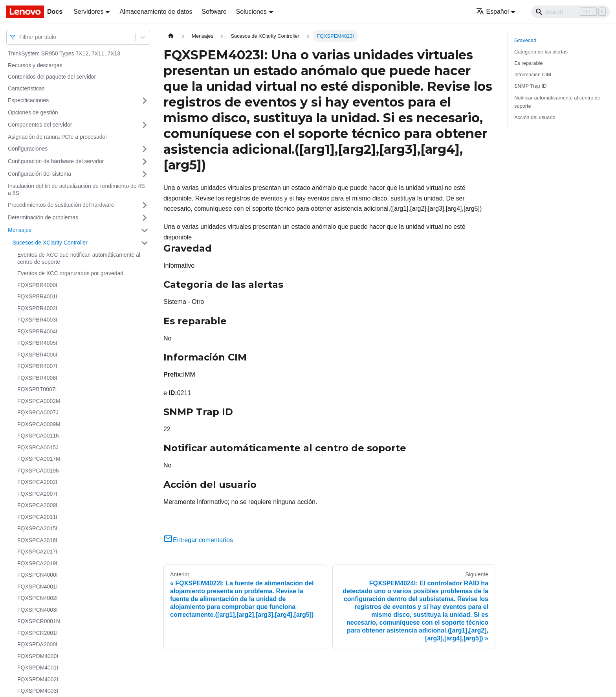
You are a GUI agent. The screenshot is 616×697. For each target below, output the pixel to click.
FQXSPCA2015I (37, 528)
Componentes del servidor (40, 125)
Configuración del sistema (39, 174)
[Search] (570, 12)
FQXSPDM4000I (38, 656)
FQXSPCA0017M (39, 459)
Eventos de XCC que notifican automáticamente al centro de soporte (79, 258)
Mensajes (20, 230)
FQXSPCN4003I (38, 610)
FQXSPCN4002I (38, 598)
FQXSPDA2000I (37, 644)
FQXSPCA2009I (37, 505)
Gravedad (525, 40)
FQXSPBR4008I (37, 378)
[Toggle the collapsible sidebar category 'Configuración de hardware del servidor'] (145, 162)
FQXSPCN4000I (38, 575)
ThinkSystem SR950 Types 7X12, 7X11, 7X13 (64, 53)
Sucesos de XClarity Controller (50, 243)
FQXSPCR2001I (38, 633)
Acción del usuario (535, 117)
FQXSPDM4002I (38, 679)
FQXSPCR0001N (39, 621)
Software (214, 12)
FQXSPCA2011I (37, 517)
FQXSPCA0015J (38, 447)
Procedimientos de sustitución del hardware (61, 205)
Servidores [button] (88, 12)
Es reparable (529, 63)
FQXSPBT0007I (37, 389)
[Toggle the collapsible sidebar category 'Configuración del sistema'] (145, 174)
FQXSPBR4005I (37, 343)
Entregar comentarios (198, 540)
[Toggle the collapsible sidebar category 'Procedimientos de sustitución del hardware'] (145, 205)
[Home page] (171, 36)
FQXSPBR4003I (37, 320)
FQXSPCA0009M (39, 424)
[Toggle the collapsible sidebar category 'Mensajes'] (145, 230)
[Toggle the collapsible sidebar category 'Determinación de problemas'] (145, 218)
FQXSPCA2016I (37, 540)
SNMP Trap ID (530, 86)
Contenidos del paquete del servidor (52, 77)
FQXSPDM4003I (38, 691)
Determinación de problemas (43, 217)
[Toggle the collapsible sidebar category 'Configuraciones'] (145, 149)
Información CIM (533, 74)
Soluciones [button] (251, 12)
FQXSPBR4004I (37, 331)
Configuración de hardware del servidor (56, 161)
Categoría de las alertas (541, 52)
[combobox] (20, 37)
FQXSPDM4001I (38, 668)
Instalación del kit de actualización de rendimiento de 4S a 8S (76, 189)
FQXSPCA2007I (37, 494)
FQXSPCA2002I (37, 482)
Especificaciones (28, 100)
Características (26, 88)
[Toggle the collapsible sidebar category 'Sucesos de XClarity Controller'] (145, 243)
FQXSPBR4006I (37, 355)
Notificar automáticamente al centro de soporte (557, 102)
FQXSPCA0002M (39, 401)
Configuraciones (28, 149)
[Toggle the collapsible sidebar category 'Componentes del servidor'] (145, 125)
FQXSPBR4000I (37, 285)
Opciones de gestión (33, 112)
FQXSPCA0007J (38, 412)
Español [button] (492, 12)
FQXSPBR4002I (37, 308)
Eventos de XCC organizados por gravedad (70, 273)
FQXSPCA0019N (38, 471)
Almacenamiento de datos (156, 12)
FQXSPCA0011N (38, 436)
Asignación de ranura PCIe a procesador (58, 137)
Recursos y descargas (35, 65)
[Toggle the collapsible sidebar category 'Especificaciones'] (145, 101)
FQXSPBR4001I (37, 296)
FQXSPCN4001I (38, 587)
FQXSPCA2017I (37, 552)
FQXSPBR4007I (37, 366)
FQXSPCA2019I (37, 563)
